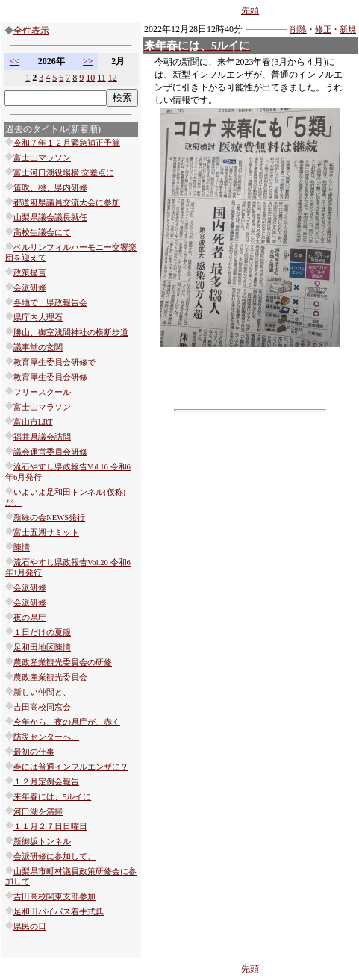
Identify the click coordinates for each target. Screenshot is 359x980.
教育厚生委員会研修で (54, 362)
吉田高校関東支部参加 (54, 897)
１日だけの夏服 (42, 633)
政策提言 (30, 273)
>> (88, 61)
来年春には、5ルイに (52, 797)
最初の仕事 (34, 752)
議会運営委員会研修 (50, 452)
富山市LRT (33, 422)
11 (102, 78)
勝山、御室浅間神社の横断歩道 (71, 333)
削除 (299, 29)
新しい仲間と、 (42, 692)
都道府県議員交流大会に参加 (67, 203)
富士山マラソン (42, 158)
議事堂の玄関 (38, 347)
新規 (348, 29)
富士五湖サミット (46, 533)
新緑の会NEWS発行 (49, 518)
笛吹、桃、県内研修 (50, 188)
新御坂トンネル (42, 842)
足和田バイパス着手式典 (59, 912)
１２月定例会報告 (46, 782)
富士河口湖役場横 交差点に (64, 173)
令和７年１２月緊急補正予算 (67, 143)
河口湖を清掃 (38, 812)
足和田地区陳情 (42, 647)
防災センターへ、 (46, 737)
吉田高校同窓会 (42, 707)
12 (113, 78)
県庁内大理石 (38, 318)
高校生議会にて (42, 232)
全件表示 (31, 31)
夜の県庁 (30, 618)
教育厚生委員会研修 (50, 377)
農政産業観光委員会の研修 (63, 662)
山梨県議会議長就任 (50, 218)
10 (90, 78)
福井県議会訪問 (42, 437)
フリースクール (42, 392)
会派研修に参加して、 (54, 856)
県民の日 (30, 927)
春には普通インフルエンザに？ (71, 767)
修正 (323, 29)
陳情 (22, 547)
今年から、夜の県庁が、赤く (67, 722)
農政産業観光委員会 (50, 677)
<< (15, 61)
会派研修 (30, 288)
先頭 (250, 10)
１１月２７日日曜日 (50, 827)
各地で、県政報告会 (50, 303)
